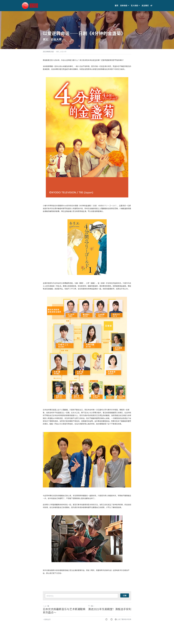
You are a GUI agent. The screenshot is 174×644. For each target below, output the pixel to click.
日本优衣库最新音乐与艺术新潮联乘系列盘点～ (64, 611)
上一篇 (46, 606)
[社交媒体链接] (151, 6)
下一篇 (91, 606)
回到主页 (47, 619)
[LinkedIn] (106, 619)
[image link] (30, 5)
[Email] (112, 619)
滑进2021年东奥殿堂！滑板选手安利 (110, 609)
